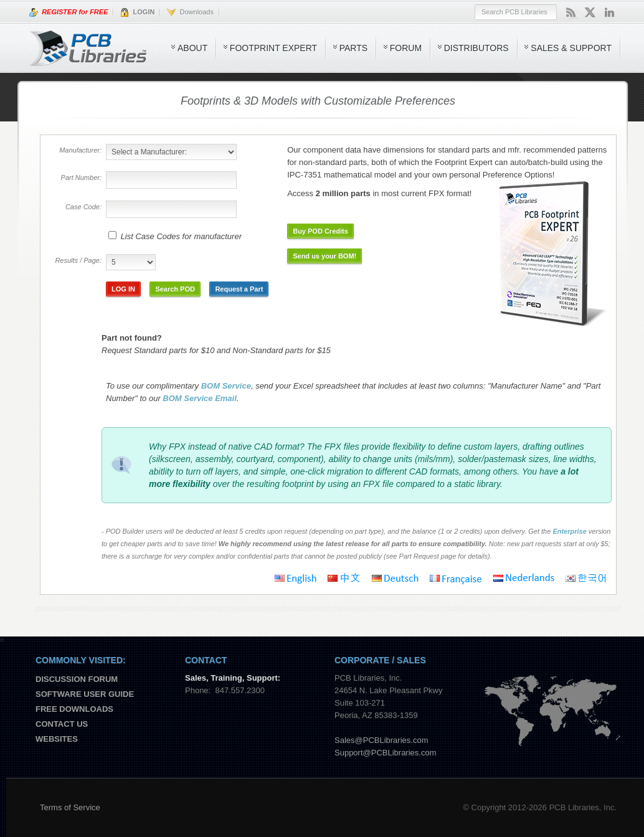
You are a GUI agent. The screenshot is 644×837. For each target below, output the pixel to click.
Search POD (175, 289)
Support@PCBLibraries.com (385, 753)
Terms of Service (70, 807)
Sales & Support (571, 48)
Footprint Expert (273, 48)
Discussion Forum (77, 679)
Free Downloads (74, 709)
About (192, 48)
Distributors (476, 48)
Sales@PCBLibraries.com (381, 740)
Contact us (62, 724)
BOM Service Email (200, 398)
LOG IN (123, 289)
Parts (353, 48)
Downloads (190, 12)
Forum (406, 48)
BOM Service (226, 386)
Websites (57, 739)
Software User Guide (85, 694)
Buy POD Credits (320, 231)
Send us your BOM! (324, 256)
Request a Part (239, 289)
